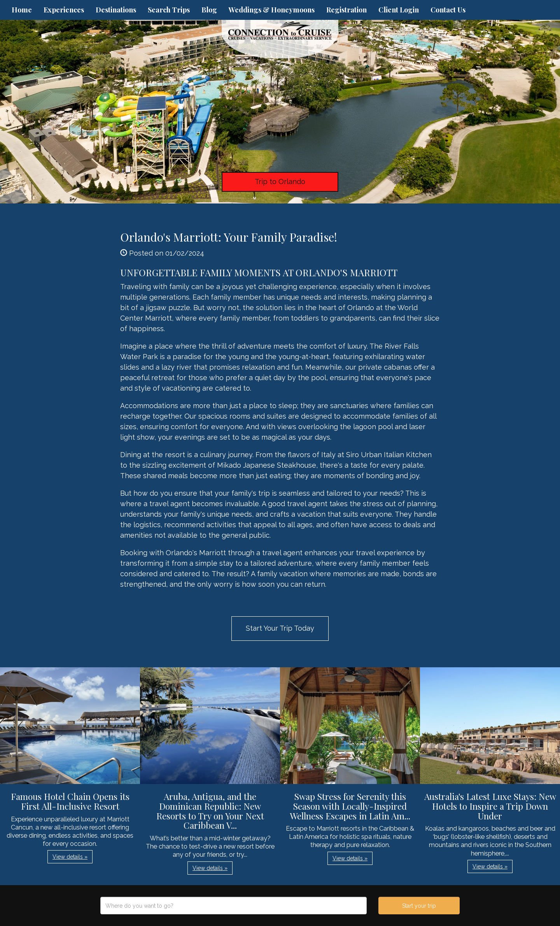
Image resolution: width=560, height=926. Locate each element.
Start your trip (419, 906)
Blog (209, 10)
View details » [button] (70, 857)
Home (22, 10)
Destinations (116, 10)
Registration (346, 10)
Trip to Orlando (280, 182)
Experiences (64, 10)
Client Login (399, 10)
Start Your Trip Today (280, 628)
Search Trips (169, 10)
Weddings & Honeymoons (272, 10)
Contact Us (448, 10)
